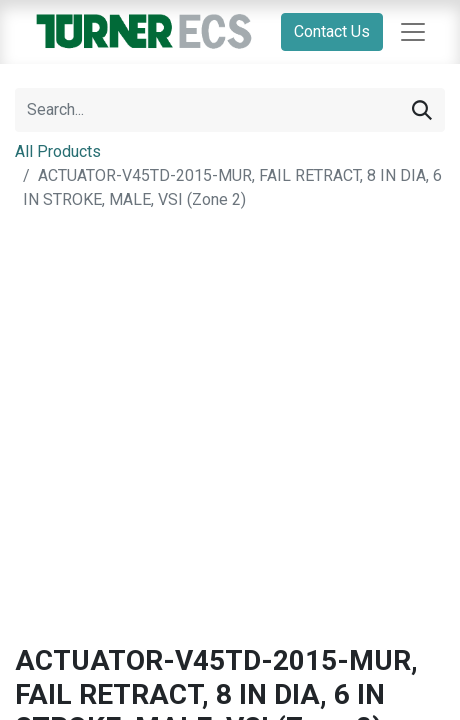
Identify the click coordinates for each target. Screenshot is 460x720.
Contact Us (332, 31)
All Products (58, 151)
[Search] (422, 110)
